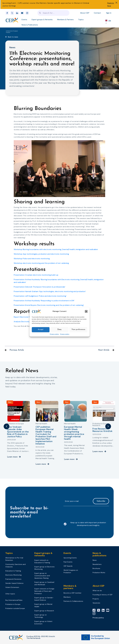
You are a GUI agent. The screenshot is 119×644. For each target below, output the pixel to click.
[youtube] (23, 13)
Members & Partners (65, 20)
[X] (99, 610)
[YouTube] (109, 610)
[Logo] (12, 20)
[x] (13, 13)
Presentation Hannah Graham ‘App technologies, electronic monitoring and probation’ (50, 291)
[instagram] (28, 13)
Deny (59, 330)
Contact (97, 13)
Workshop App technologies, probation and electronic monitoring (41, 254)
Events (24, 20)
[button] (86, 311)
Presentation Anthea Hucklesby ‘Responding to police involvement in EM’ (44, 301)
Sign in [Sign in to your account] (109, 13)
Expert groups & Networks (42, 20)
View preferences (78, 330)
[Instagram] (95, 614)
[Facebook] (8, 13)
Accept (41, 330)
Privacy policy (54, 334)
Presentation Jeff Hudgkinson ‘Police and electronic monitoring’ (40, 296)
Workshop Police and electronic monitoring (32, 259)
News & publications (100, 554)
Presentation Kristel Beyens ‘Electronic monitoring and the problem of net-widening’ (49, 305)
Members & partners (70, 587)
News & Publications (30, 25)
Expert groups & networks (43, 554)
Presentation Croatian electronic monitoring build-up (36, 275)
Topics (81, 20)
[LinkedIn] (104, 610)
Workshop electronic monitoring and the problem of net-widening (41, 263)
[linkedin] (18, 13)
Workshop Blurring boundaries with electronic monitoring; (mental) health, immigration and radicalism (56, 249)
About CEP (85, 13)
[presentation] (81, 512)
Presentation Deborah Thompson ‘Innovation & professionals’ (39, 287)
